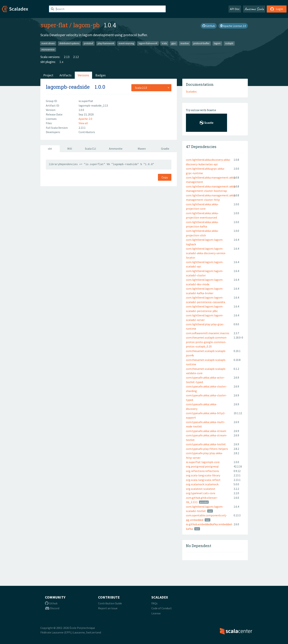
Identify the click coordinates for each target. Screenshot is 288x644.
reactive (185, 43)
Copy (165, 177)
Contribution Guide (110, 603)
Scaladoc (191, 91)
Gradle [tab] (165, 149)
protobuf (89, 43)
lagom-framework (148, 43)
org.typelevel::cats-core (201, 493)
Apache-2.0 (85, 119)
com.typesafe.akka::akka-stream (206, 431)
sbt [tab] (50, 149)
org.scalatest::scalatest (201, 489)
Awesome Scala (254, 9)
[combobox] (151, 88)
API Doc (235, 9)
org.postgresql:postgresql (202, 466)
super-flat (54, 25)
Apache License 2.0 (233, 26)
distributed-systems (69, 43)
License (156, 613)
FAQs (154, 603)
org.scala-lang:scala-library (203, 475)
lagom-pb (86, 25)
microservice (48, 49)
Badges (101, 75)
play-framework (106, 43)
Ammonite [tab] (116, 149)
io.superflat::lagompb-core (203, 462)
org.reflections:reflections (202, 471)
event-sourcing (126, 43)
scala (164, 43)
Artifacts (65, 75)
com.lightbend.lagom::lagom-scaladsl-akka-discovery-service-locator (206, 253)
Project (48, 75)
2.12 (76, 57)
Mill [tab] (70, 149)
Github (51, 603)
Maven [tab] (142, 149)
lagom (217, 43)
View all (83, 123)
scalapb (229, 43)
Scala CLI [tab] (91, 149)
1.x (61, 62)
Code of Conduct (162, 608)
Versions (83, 75)
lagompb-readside (68, 87)
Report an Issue (108, 608)
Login (277, 9)
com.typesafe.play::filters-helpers (207, 449)
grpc (174, 43)
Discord (52, 608)
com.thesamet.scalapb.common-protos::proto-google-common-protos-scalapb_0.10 (207, 342)
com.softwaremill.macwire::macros (208, 333)
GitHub (209, 26)
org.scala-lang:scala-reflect (203, 480)
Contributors (87, 132)
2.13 (67, 57)
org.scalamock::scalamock (202, 484)
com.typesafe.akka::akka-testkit (206, 444)
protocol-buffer (201, 43)
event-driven (48, 43)
